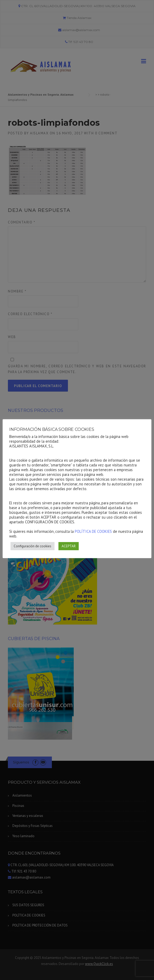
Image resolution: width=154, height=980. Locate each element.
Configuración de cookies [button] (33, 546)
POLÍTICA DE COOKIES (93, 531)
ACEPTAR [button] (69, 546)
